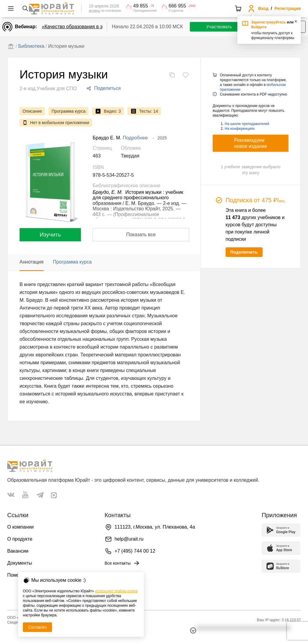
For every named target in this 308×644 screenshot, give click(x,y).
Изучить (50, 235)
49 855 (141, 6)
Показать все (141, 235)
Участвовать (219, 27)
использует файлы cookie (116, 591)
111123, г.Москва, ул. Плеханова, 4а (155, 527)
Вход (263, 8)
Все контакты (123, 563)
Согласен (37, 627)
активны (94, 11)
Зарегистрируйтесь (269, 22)
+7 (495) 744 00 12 (135, 551)
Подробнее (135, 138)
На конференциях (240, 129)
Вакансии (18, 551)
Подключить (244, 252)
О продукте (20, 539)
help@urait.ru (129, 539)
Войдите (259, 27)
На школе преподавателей (247, 124)
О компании (20, 527)
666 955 (177, 6)
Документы (20, 563)
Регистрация (288, 8)
